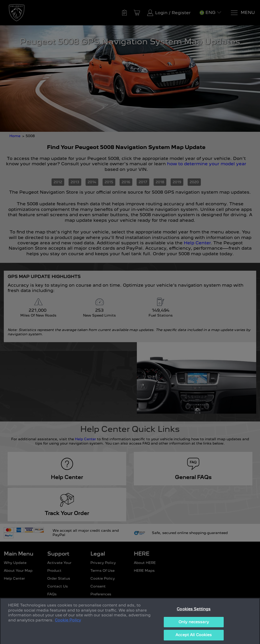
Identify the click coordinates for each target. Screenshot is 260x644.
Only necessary (194, 629)
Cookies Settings (194, 616)
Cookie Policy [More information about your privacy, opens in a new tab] (68, 627)
